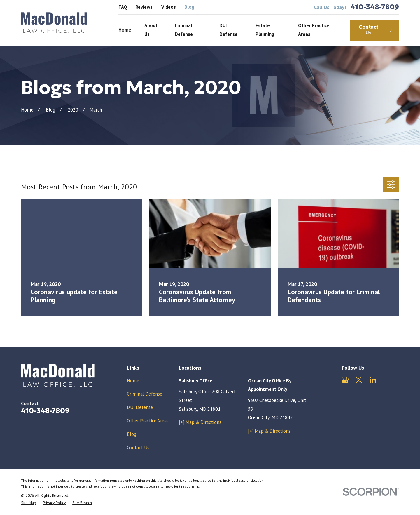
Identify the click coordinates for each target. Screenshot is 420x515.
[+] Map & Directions (200, 422)
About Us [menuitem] (151, 30)
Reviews (144, 7)
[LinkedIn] (373, 380)
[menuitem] (29, 503)
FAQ (123, 7)
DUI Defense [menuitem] (228, 30)
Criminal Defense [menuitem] (184, 30)
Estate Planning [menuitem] (265, 30)
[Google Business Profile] (345, 380)
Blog (189, 7)
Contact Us (138, 448)
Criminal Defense (145, 394)
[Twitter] (359, 380)
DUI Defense (140, 407)
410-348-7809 (375, 7)
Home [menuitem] (125, 30)
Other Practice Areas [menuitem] (314, 30)
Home (133, 381)
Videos (169, 7)
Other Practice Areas (148, 421)
